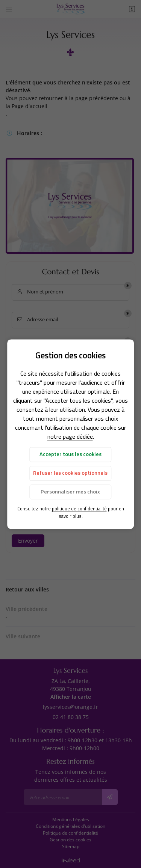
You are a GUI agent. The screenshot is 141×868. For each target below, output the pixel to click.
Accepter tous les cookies (70, 454)
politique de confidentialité (79, 509)
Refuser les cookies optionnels (70, 473)
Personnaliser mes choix (70, 492)
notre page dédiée (70, 437)
